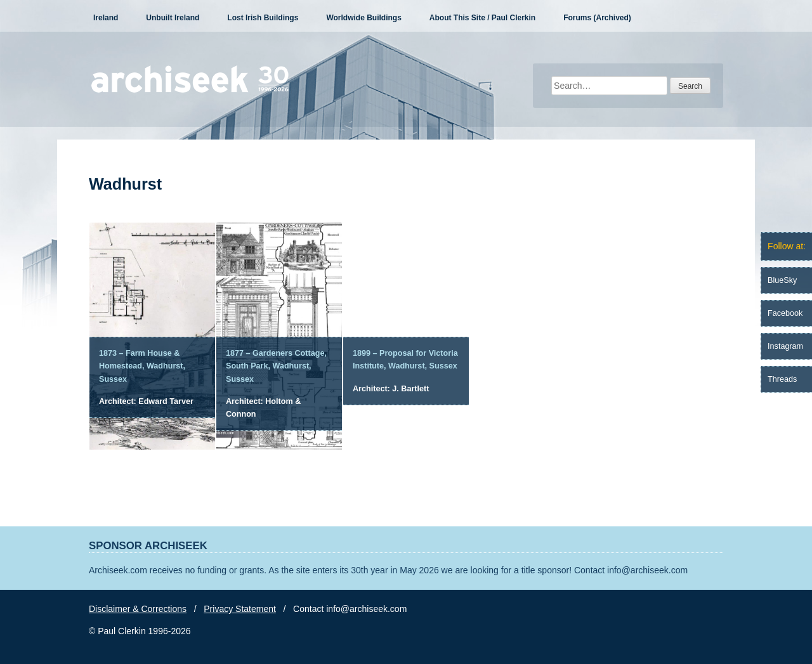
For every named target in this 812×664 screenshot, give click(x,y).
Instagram (785, 346)
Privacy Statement (240, 609)
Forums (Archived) (597, 18)
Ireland (106, 18)
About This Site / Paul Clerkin (482, 18)
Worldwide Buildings (363, 18)
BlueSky (782, 280)
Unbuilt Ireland (173, 18)
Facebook (785, 313)
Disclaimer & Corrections (138, 609)
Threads (782, 379)
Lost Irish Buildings (263, 18)
